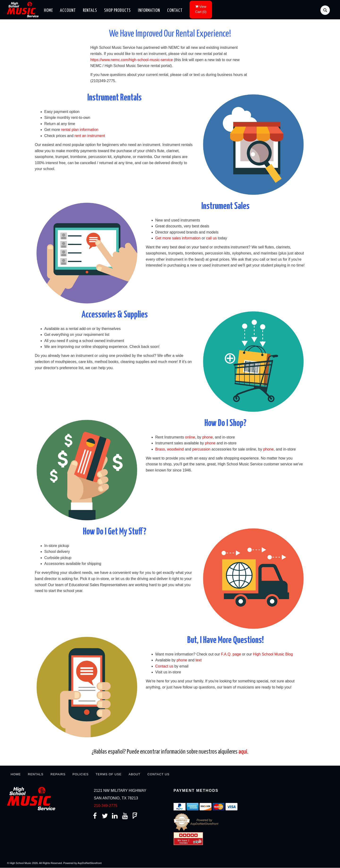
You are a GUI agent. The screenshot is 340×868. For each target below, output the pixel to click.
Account (68, 10)
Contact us (164, 666)
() (201, 9)
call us (211, 238)
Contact (175, 10)
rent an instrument (90, 136)
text (199, 660)
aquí (243, 752)
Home (48, 10)
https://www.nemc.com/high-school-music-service (132, 60)
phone (208, 437)
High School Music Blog (273, 654)
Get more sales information (178, 238)
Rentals (90, 10)
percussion (201, 449)
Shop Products (117, 10)
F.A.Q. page (231, 654)
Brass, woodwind (170, 449)
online (190, 437)
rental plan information (80, 130)
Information (149, 10)
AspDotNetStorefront (90, 863)
